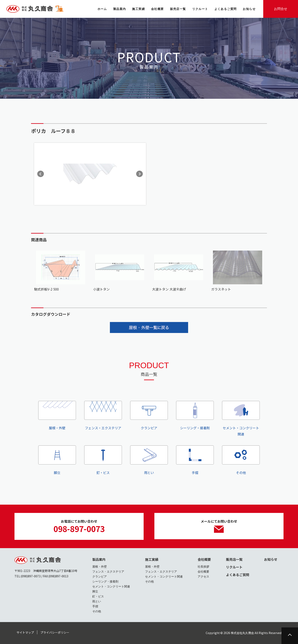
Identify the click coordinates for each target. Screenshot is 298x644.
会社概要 (204, 559)
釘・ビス (103, 460)
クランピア (149, 416)
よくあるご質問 (238, 575)
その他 (241, 460)
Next (139, 174)
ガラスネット (221, 289)
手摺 (195, 460)
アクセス (203, 576)
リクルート (234, 567)
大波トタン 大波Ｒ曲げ (169, 289)
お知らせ (271, 559)
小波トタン (101, 289)
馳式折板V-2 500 (46, 289)
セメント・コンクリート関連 (241, 419)
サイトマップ (25, 632)
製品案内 (99, 559)
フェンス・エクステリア (103, 416)
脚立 (57, 460)
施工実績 (152, 559)
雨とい (149, 460)
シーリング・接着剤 (195, 416)
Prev (41, 174)
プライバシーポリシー (55, 632)
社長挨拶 (203, 567)
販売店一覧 (234, 559)
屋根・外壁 (57, 416)
